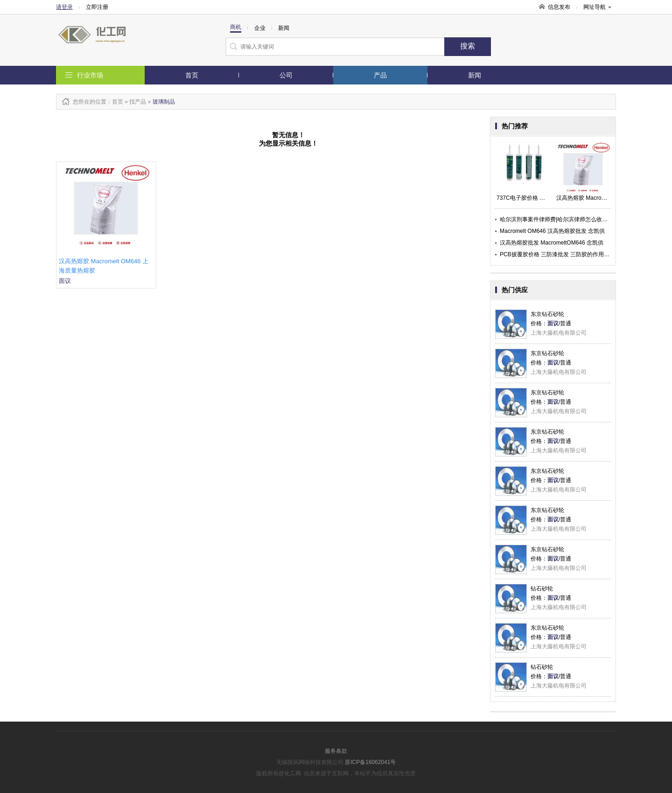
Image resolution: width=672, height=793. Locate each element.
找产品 (138, 102)
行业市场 (90, 75)
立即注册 (97, 7)
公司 (286, 75)
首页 (192, 75)
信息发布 (559, 7)
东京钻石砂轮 (547, 314)
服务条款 (336, 751)
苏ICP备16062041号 (370, 762)
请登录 (64, 7)
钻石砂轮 (542, 589)
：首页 (115, 102)
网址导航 (597, 7)
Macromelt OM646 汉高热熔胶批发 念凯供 (552, 231)
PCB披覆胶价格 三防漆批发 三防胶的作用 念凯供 (561, 254)
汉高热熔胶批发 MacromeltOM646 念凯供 (552, 243)
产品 (380, 75)
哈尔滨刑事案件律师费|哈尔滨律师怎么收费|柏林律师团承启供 (577, 219)
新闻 (475, 75)
